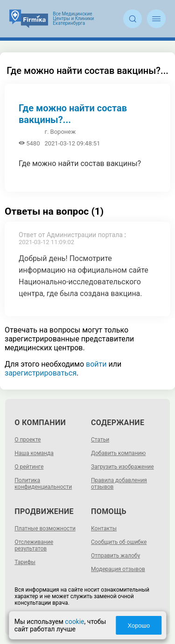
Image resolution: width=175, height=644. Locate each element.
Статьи (100, 440)
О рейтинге (29, 467)
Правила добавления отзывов (119, 484)
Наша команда (34, 453)
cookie (74, 622)
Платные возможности (45, 528)
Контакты (104, 528)
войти (96, 364)
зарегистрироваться (41, 373)
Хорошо (139, 626)
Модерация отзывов (118, 569)
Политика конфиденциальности (43, 484)
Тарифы (25, 562)
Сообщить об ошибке (119, 542)
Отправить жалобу (115, 556)
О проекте (28, 440)
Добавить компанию (118, 453)
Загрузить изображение (122, 467)
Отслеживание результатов (34, 545)
